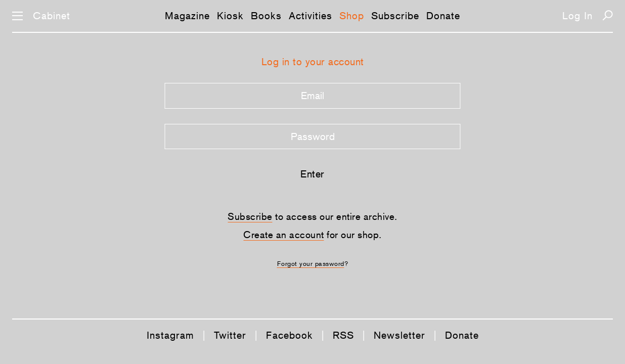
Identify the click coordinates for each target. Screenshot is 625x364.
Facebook (289, 335)
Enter (312, 174)
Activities (310, 16)
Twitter (230, 335)
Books (266, 16)
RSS (343, 335)
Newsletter (399, 335)
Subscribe (395, 16)
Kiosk (230, 16)
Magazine (187, 16)
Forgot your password (311, 263)
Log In (577, 16)
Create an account (284, 235)
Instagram (170, 335)
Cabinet (52, 16)
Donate (443, 16)
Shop (352, 16)
